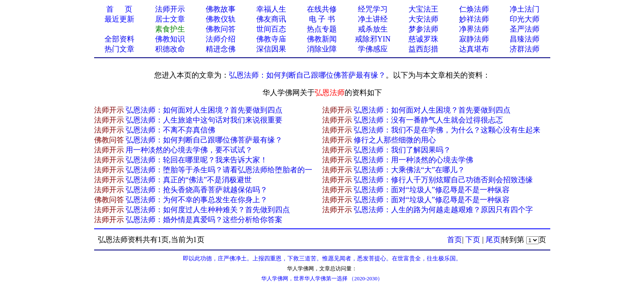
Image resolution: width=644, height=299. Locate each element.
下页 (473, 240)
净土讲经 (373, 19)
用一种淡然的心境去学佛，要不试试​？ (189, 150)
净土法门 (525, 9)
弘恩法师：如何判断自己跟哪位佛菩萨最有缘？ (307, 75)
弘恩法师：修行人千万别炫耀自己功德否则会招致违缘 (443, 180)
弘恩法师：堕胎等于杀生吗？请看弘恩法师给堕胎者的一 (219, 170)
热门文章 (119, 49)
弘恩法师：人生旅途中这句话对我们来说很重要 (204, 120)
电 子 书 (322, 19)
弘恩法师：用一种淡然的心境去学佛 (413, 160)
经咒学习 (373, 9)
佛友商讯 (271, 19)
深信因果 (271, 49)
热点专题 (322, 29)
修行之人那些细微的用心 (395, 140)
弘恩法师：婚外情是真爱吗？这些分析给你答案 (204, 220)
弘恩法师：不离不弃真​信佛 (170, 130)
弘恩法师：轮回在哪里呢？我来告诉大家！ (197, 160)
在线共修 (322, 9)
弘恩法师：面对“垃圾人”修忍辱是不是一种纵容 (432, 190)
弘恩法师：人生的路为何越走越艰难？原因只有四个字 (443, 210)
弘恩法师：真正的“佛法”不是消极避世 (189, 180)
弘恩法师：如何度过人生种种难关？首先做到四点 (208, 210)
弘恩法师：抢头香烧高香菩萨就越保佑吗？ (197, 190)
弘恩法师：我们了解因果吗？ (402, 150)
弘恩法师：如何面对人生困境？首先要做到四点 (204, 110)
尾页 (493, 240)
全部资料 (119, 39)
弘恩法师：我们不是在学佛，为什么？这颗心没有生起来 (447, 130)
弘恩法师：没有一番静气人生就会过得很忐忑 (428, 120)
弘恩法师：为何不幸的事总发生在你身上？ (197, 200)
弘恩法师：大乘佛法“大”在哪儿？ (409, 170)
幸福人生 (271, 9)
